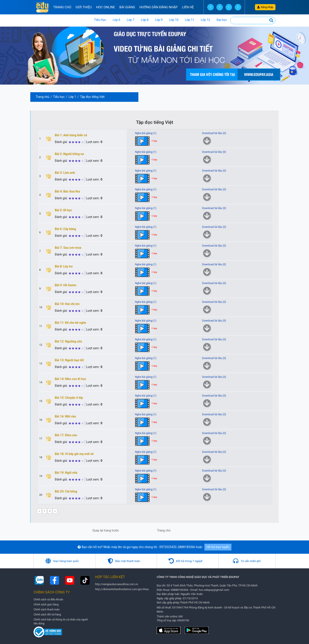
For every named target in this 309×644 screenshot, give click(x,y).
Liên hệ (188, 7)
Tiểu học (59, 97)
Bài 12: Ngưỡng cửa (68, 341)
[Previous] (39, 511)
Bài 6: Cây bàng (65, 229)
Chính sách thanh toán (47, 610)
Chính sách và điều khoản (48, 600)
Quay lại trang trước (106, 530)
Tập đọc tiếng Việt (92, 97)
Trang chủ (62, 7)
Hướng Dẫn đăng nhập (159, 7)
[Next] (55, 511)
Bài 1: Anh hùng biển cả (71, 135)
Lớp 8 (145, 20)
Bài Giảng (127, 7)
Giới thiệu (84, 7)
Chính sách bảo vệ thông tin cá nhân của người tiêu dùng (61, 622)
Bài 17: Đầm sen (66, 435)
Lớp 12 (205, 20)
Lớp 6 (116, 20)
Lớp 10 (174, 20)
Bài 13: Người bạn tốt (69, 360)
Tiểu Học (100, 20)
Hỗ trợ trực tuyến (218, 547)
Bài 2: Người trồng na (69, 154)
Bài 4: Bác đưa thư (68, 191)
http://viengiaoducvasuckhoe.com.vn (117, 584)
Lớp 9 (159, 20)
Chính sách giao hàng (46, 605)
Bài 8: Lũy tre (64, 266)
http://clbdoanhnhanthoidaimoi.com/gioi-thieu (122, 589)
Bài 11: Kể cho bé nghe (71, 323)
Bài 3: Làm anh (65, 173)
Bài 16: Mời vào (65, 416)
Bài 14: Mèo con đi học (71, 379)
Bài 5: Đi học (64, 210)
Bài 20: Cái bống (66, 491)
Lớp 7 (131, 20)
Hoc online (106, 7)
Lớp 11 (190, 20)
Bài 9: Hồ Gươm (66, 285)
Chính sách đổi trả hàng (47, 615)
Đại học (222, 20)
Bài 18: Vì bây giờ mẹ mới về (74, 454)
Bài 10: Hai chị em (67, 304)
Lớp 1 (72, 97)
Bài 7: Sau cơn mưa (68, 248)
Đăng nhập (265, 7)
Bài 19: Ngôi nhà (66, 473)
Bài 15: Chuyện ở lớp (69, 398)
